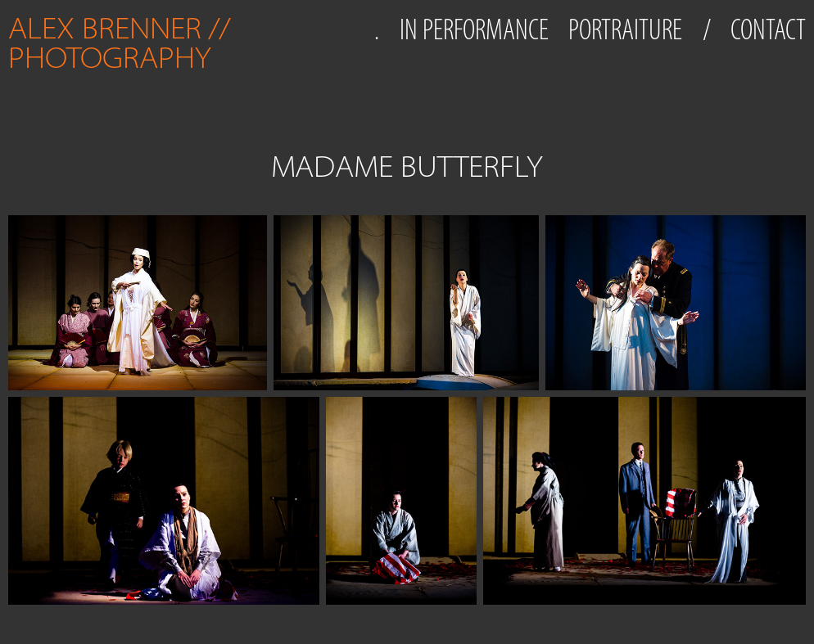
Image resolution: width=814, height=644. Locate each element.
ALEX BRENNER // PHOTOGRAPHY (123, 43)
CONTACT (768, 29)
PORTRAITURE (625, 29)
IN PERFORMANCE (474, 29)
